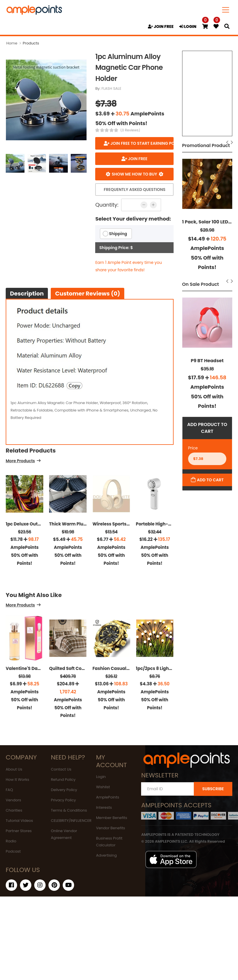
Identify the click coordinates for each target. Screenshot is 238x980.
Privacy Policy (63, 800)
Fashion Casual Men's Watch (124, 668)
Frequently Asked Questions (135, 190)
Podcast (13, 851)
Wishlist (103, 787)
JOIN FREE (161, 27)
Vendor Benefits (111, 828)
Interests (104, 807)
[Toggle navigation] (226, 10)
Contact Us (61, 769)
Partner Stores (19, 831)
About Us (14, 769)
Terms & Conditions (69, 810)
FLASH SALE (111, 88)
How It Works (17, 780)
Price (193, 448)
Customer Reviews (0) (88, 294)
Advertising (106, 855)
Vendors (13, 800)
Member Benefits (112, 818)
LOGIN (188, 27)
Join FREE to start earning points (142, 143)
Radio (11, 841)
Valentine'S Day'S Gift (29, 668)
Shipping (118, 234)
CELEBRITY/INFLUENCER (71, 821)
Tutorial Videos (19, 821)
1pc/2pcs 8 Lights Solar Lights (168, 668)
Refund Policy (63, 780)
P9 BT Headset (207, 361)
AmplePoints (108, 797)
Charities (14, 810)
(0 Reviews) (130, 130)
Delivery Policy (64, 790)
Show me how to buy (135, 174)
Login (101, 777)
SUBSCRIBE (213, 789)
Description (27, 294)
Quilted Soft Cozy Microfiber (79, 668)
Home (12, 43)
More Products (20, 461)
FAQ (9, 790)
